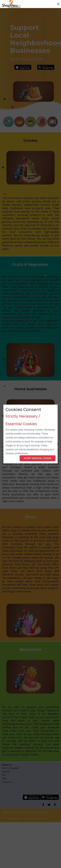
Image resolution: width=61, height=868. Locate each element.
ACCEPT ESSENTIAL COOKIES (38, 458)
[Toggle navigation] (58, 4)
